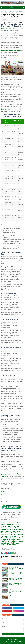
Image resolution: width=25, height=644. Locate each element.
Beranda (3, 11)
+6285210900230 (7, 498)
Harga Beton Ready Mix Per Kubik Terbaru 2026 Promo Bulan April (16, 573)
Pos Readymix (5, 19)
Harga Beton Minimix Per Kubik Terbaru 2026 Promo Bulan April (15, 579)
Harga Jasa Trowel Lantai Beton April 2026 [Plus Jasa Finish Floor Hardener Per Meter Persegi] (16, 585)
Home (8, 639)
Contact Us (16, 639)
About (12, 639)
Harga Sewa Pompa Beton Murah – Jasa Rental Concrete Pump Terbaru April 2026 (16, 596)
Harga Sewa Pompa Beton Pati (9, 29)
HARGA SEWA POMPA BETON (10, 548)
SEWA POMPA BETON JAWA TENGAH (12, 11)
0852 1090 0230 (6, 492)
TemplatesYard (12, 641)
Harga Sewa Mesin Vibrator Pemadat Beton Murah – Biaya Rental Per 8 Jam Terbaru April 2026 (15, 591)
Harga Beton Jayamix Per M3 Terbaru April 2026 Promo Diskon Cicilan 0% (16, 568)
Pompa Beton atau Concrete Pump (11, 51)
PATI (18, 548)
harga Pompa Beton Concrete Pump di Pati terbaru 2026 (12, 475)
